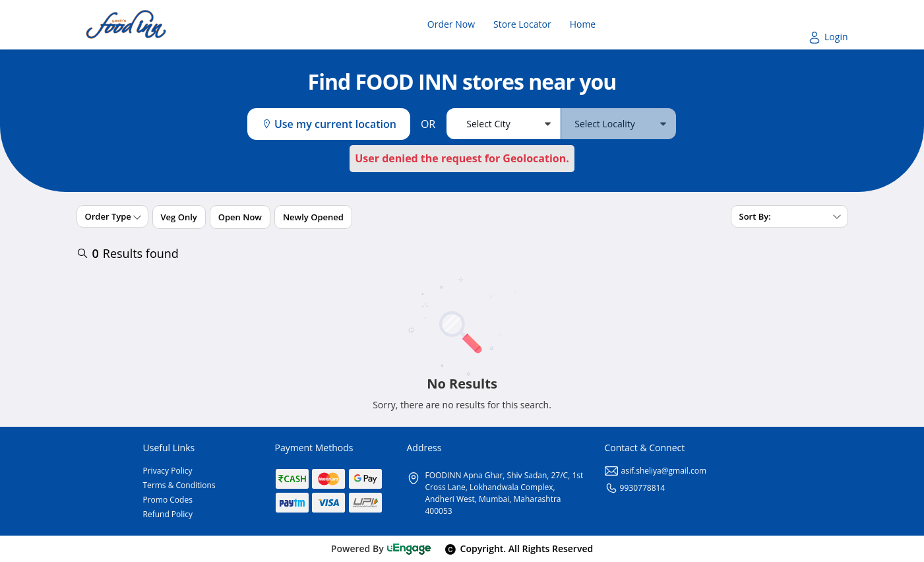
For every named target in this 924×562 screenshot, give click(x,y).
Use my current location (329, 124)
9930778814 (635, 488)
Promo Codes (168, 500)
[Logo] (126, 25)
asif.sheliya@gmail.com (656, 471)
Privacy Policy (168, 471)
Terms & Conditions (179, 485)
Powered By (382, 548)
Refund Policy (168, 514)
